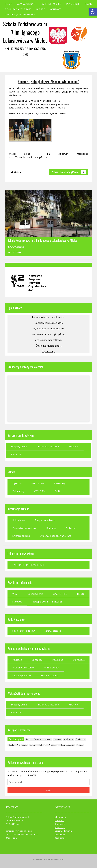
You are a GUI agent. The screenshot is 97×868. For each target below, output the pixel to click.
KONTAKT (55, 9)
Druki (57, 491)
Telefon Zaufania (49, 675)
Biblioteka (71, 528)
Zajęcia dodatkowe (45, 520)
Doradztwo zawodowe (24, 528)
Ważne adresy (52, 668)
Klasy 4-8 (74, 446)
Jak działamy (60, 817)
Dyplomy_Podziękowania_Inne (55, 536)
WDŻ (15, 594)
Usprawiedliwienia (63, 831)
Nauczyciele (38, 483)
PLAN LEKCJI (73, 4)
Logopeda (37, 660)
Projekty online (19, 446)
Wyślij (49, 790)
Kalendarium (19, 520)
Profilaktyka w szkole (23, 668)
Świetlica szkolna (21, 536)
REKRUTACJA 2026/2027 (18, 9)
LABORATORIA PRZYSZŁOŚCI (28, 565)
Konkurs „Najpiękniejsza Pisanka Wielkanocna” (48, 81)
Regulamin (60, 838)
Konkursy (51, 528)
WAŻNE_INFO (60, 594)
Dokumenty (18, 491)
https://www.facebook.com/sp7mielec (29, 157)
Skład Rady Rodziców (24, 631)
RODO (81, 594)
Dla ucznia (59, 820)
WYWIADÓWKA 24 (27, 4)
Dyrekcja (17, 483)
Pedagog (17, 660)
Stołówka (17, 602)
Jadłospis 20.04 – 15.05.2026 (47, 602)
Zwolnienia (60, 834)
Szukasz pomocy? (22, 675)
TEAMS (88, 4)
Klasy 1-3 (16, 454)
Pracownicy (60, 483)
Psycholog (58, 660)
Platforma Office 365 (48, 446)
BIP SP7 (41, 9)
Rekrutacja (60, 827)
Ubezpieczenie (35, 594)
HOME (8, 4)
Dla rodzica (79, 660)
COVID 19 (39, 491)
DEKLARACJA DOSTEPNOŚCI (20, 14)
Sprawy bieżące (53, 631)
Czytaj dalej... (49, 351)
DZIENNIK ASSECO (51, 4)
